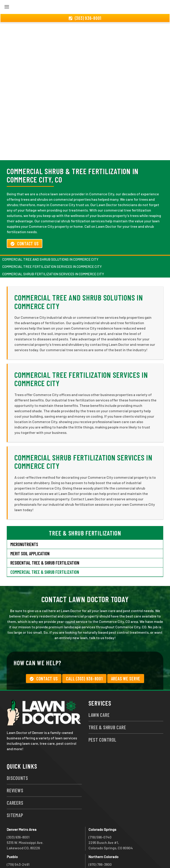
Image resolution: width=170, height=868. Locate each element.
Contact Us (25, 219)
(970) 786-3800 (100, 840)
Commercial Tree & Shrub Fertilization (45, 548)
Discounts (17, 754)
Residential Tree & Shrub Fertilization (45, 538)
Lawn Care (99, 690)
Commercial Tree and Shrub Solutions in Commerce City (50, 235)
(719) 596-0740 (100, 813)
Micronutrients (24, 520)
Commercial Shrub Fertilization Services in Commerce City (53, 250)
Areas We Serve (126, 654)
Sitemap (15, 791)
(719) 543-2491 (18, 840)
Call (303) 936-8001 (84, 654)
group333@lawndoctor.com (111, 856)
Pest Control (102, 715)
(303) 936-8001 (18, 813)
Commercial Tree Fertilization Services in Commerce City (52, 242)
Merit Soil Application (30, 529)
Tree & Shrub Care (107, 703)
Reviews (15, 766)
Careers (15, 778)
